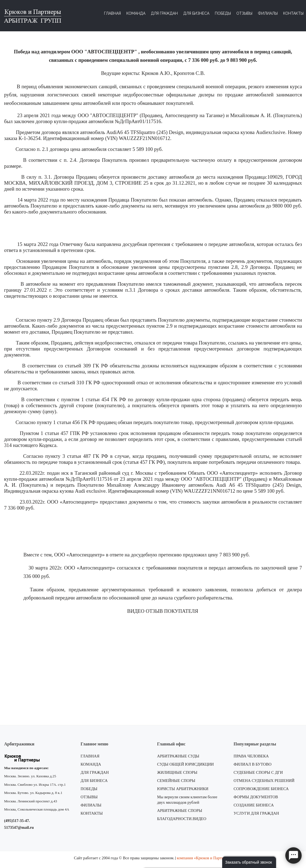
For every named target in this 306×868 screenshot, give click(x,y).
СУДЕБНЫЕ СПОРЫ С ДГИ (258, 772)
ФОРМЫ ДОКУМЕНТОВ (256, 797)
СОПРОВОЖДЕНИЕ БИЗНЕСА (261, 789)
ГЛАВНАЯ (90, 756)
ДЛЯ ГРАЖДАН (95, 772)
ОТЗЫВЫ (89, 797)
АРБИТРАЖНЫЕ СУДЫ (178, 756)
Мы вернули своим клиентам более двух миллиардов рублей (187, 800)
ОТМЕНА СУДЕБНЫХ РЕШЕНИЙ (264, 781)
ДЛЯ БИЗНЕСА (94, 781)
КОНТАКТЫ (92, 813)
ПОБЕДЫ (89, 789)
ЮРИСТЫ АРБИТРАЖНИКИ (183, 789)
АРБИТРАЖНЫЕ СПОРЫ (180, 811)
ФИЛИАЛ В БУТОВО (253, 764)
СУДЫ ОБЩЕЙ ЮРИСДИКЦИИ (185, 764)
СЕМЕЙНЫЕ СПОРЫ (176, 781)
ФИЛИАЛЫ (91, 805)
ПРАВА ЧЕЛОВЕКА (251, 756)
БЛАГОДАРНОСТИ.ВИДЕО (182, 819)
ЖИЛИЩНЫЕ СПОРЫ (177, 772)
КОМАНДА (91, 764)
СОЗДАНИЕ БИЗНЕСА (254, 805)
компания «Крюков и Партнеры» (204, 858)
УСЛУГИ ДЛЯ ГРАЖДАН (256, 813)
